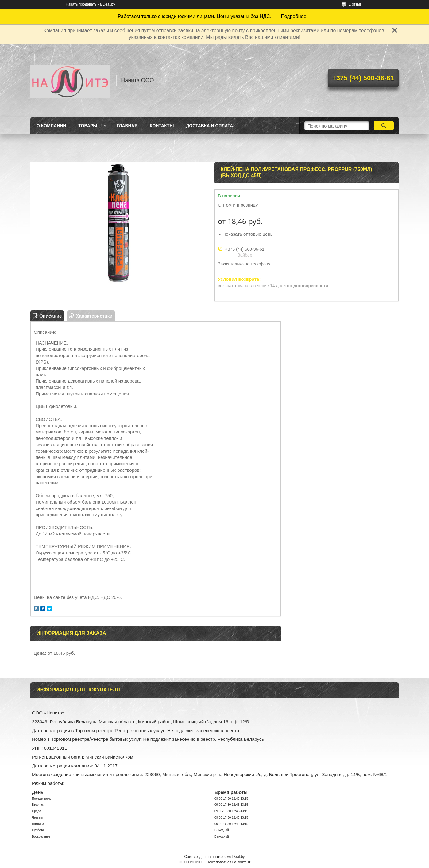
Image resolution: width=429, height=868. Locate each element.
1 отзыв (355, 4)
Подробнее (294, 16)
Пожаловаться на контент (228, 862)
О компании (51, 126)
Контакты (162, 126)
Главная (127, 126)
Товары (88, 126)
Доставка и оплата (209, 126)
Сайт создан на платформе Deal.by (215, 857)
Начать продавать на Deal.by (90, 4)
